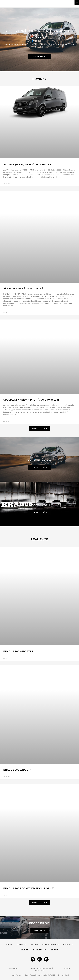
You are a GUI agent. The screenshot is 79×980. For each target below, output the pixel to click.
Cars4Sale (68, 945)
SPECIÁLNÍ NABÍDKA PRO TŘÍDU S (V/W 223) (31, 400)
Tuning (9, 945)
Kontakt (54, 950)
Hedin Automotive (51, 945)
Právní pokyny (14, 968)
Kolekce (24, 950)
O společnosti (39, 950)
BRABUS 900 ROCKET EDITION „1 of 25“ (29, 888)
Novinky (34, 945)
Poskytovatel (39, 970)
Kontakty (39, 931)
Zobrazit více (39, 468)
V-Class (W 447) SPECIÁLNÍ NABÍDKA (27, 164)
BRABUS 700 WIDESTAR (18, 651)
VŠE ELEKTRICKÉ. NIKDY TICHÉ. (24, 289)
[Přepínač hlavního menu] (77, 2)
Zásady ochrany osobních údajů (42, 968)
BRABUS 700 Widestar (18, 770)
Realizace (22, 945)
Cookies (67, 968)
